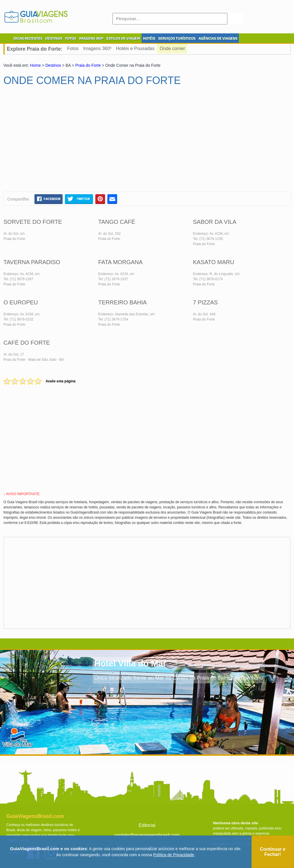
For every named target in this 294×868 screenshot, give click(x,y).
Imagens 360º (97, 48)
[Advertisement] (59, 141)
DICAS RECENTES (28, 38)
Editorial (147, 825)
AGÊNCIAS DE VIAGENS (218, 38)
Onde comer (172, 48)
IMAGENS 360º (91, 38)
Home (35, 65)
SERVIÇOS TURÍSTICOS (177, 38)
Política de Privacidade (174, 855)
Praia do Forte (88, 65)
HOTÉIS (149, 38)
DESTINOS (54, 38)
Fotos (73, 48)
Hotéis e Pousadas (135, 48)
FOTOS (71, 38)
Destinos (53, 65)
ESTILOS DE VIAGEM (123, 38)
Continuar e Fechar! (273, 852)
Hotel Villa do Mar (130, 663)
